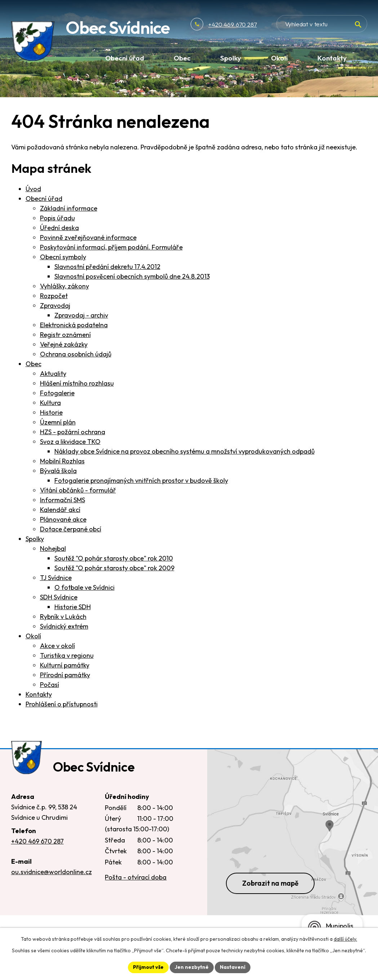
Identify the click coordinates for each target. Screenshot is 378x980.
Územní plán (58, 422)
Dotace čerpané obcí (71, 529)
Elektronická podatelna (74, 325)
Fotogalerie (57, 393)
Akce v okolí (57, 646)
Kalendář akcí (60, 510)
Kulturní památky (65, 665)
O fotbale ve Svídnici (85, 587)
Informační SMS (63, 500)
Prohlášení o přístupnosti (62, 704)
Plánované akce (63, 519)
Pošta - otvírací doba (136, 877)
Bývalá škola (58, 471)
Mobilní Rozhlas (62, 461)
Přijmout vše (148, 967)
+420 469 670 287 (232, 24)
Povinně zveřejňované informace (88, 237)
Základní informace (69, 208)
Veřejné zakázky (64, 344)
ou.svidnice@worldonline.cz (52, 872)
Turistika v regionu (67, 655)
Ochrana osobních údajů (76, 354)
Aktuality (53, 374)
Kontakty (39, 694)
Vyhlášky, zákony (65, 286)
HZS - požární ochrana (73, 432)
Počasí (50, 685)
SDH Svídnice (59, 597)
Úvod (33, 189)
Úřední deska (59, 228)
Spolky (35, 539)
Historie (51, 412)
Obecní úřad (44, 199)
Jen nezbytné (192, 967)
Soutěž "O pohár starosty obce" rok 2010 (114, 558)
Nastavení (233, 967)
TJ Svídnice (56, 578)
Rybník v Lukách (63, 617)
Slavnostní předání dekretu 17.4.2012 (107, 267)
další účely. (345, 939)
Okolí (33, 636)
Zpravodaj (55, 305)
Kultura (50, 403)
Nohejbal (53, 549)
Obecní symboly (63, 257)
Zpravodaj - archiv (81, 315)
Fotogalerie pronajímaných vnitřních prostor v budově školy (141, 480)
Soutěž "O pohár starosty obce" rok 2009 (114, 568)
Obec (34, 364)
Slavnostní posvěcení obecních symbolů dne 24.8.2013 (132, 276)
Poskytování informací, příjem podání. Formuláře (111, 247)
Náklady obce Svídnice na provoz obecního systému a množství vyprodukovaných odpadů (184, 451)
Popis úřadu (57, 218)
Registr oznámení (65, 335)
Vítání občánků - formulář (78, 490)
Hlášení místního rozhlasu (77, 383)
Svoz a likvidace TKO (70, 442)
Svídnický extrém (64, 626)
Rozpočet (54, 296)
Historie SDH (73, 607)
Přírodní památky (65, 675)
